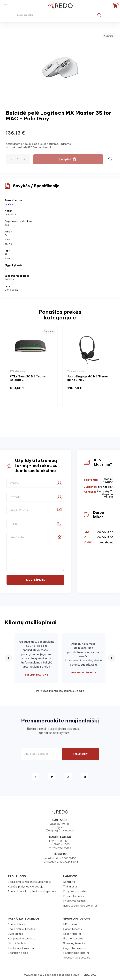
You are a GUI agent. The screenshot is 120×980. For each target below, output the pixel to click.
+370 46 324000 (108, 481)
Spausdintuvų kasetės (21, 929)
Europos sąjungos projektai (80, 906)
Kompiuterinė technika (22, 938)
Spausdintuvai (16, 924)
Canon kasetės (73, 929)
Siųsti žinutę (36, 580)
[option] (31, 366)
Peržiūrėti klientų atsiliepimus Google (60, 691)
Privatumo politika (74, 901)
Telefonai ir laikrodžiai (21, 948)
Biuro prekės (15, 934)
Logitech (9, 204)
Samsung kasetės (74, 943)
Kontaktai (69, 882)
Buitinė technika (18, 943)
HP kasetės (70, 924)
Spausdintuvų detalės (77, 958)
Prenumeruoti (80, 754)
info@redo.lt (105, 487)
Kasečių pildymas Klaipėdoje (26, 886)
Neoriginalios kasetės (76, 953)
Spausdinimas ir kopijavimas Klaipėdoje (32, 891)
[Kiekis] (18, 159)
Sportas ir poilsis (18, 953)
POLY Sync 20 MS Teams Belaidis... (28, 378)
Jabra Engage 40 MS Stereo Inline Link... (88, 378)
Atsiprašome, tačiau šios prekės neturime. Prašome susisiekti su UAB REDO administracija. (38, 146)
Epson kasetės (72, 934)
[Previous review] (8, 658)
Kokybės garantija (75, 891)
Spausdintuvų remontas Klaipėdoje (29, 882)
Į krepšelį (65, 159)
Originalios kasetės (75, 948)
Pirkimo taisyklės (74, 896)
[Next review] (112, 658)
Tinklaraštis (70, 886)
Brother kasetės (73, 938)
